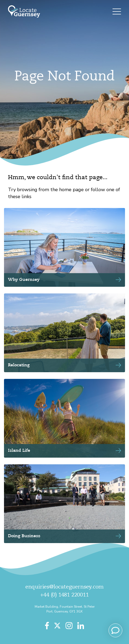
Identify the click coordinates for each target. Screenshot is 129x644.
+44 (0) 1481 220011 (64, 595)
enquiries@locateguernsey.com (64, 587)
